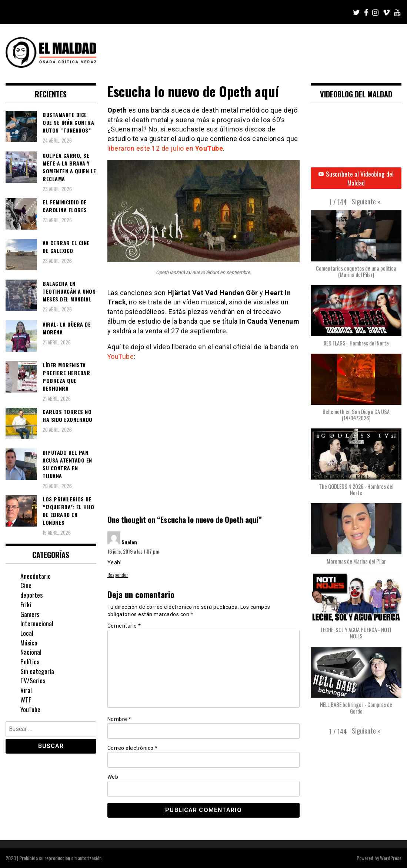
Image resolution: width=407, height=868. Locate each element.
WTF (26, 700)
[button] (366, 202)
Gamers (30, 614)
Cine (26, 585)
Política (30, 661)
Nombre (119, 719)
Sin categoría (37, 671)
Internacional (37, 623)
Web (113, 777)
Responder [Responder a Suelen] (118, 574)
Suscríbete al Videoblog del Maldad (356, 178)
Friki (26, 604)
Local (27, 633)
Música (29, 642)
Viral (26, 690)
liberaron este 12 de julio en (165, 148)
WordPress (391, 857)
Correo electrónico (133, 748)
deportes (31, 595)
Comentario (124, 625)
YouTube (121, 356)
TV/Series (33, 680)
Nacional (31, 652)
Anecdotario (36, 576)
